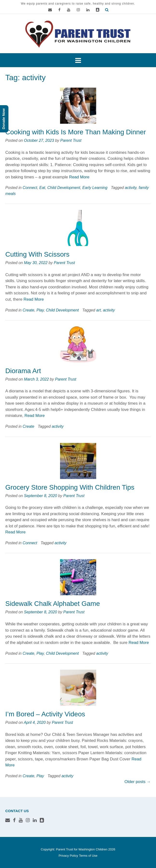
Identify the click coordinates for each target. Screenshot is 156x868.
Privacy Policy (68, 856)
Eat (42, 188)
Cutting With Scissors (37, 254)
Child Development (64, 188)
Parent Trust (71, 140)
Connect (30, 188)
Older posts (138, 782)
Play (40, 310)
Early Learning (95, 188)
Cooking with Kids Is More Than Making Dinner (76, 132)
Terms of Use (88, 856)
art (98, 310)
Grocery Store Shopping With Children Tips (70, 487)
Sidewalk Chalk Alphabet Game (53, 604)
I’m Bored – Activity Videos (45, 714)
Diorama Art (23, 371)
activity (131, 188)
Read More (79, 177)
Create (28, 310)
